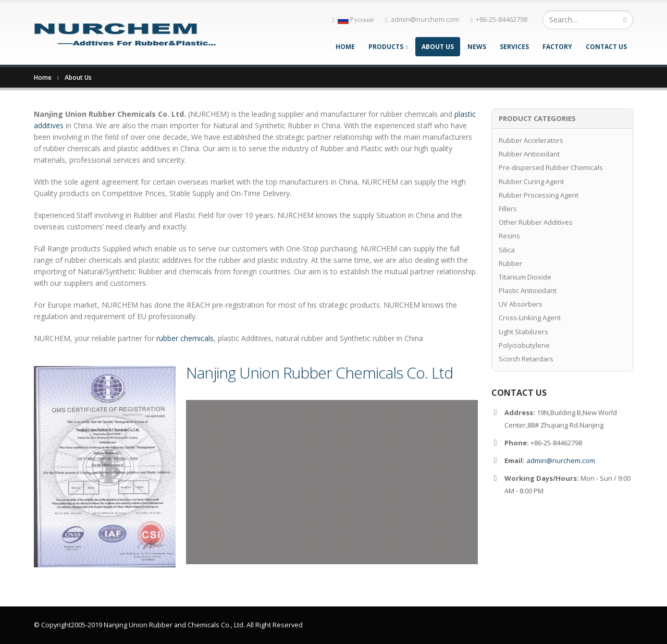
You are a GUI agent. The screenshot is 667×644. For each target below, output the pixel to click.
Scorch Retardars (526, 359)
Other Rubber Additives (536, 222)
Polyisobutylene (524, 345)
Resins (509, 236)
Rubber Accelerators (531, 140)
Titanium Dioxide (525, 277)
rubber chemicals (185, 338)
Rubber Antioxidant (529, 154)
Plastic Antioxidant (528, 290)
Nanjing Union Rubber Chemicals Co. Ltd (319, 373)
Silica (507, 250)
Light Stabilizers (523, 332)
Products (386, 47)
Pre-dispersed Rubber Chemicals (551, 167)
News (477, 47)
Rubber (510, 263)
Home (345, 47)
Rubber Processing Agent (539, 195)
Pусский (353, 20)
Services (514, 47)
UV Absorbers (521, 304)
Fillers (508, 209)
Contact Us (606, 47)
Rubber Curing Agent (531, 181)
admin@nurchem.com (422, 20)
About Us (438, 47)
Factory (557, 47)
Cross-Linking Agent (530, 318)
